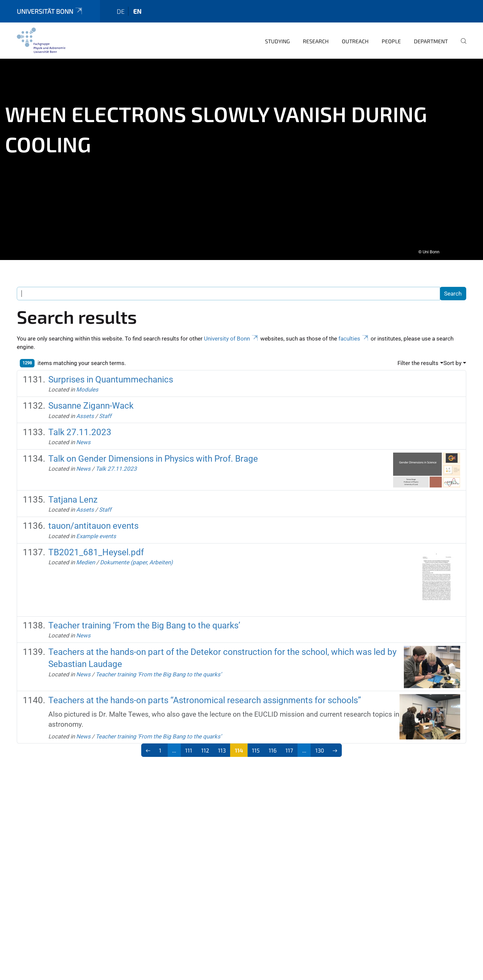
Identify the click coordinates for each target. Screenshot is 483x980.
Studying (277, 32)
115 (256, 741)
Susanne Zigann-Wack (91, 396)
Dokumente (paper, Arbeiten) (136, 553)
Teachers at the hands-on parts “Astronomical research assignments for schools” (205, 691)
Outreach (355, 32)
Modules (87, 380)
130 (320, 741)
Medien (86, 553)
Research (316, 32)
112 (205, 741)
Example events (96, 527)
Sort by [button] (452, 354)
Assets (85, 407)
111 (189, 741)
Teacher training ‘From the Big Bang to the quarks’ (144, 616)
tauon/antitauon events (93, 516)
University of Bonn (231, 329)
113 (222, 741)
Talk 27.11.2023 (80, 423)
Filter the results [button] (418, 354)
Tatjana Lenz (73, 490)
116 (273, 741)
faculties (354, 329)
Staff (105, 407)
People (391, 32)
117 (289, 741)
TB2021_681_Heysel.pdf (96, 543)
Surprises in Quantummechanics (111, 370)
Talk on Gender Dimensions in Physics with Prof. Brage (153, 449)
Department (431, 32)
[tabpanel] (241, 150)
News (83, 433)
